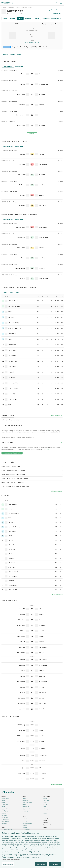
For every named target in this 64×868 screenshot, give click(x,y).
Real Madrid (25, 812)
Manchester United (27, 802)
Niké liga (3, 810)
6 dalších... (32, 134)
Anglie (45, 802)
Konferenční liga (5, 819)
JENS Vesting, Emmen (32, 42)
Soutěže (5, 8)
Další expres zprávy (57, 491)
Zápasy (30, 8)
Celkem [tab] (5, 293)
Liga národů (4, 823)
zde (48, 449)
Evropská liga (5, 818)
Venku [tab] (17, 293)
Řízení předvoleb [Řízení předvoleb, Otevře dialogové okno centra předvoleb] (8, 864)
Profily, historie (26, 829)
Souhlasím (55, 864)
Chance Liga (4, 808)
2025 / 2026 (57, 14)
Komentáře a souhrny (28, 822)
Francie (45, 804)
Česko (45, 799)
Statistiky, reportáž (16, 55)
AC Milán (25, 804)
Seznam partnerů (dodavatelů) (11, 859)
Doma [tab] (11, 293)
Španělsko (46, 810)
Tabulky (12, 18)
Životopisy (25, 827)
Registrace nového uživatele (12, 453)
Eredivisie (4, 814)
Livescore (46, 823)
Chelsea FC (25, 800)
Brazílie (45, 814)
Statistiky (28, 18)
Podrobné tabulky (57, 595)
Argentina (46, 812)
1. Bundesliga (5, 804)
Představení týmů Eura (7, 829)
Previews (25, 820)
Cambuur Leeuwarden (50, 24)
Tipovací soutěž (48, 825)
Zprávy (5, 18)
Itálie (45, 806)
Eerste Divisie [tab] (19, 66)
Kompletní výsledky (57, 784)
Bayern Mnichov (26, 808)
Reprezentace (47, 797)
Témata (3, 827)
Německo (46, 808)
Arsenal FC (25, 799)
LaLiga (3, 800)
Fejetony (25, 826)
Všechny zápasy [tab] (8, 66)
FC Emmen (18, 24)
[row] (32, 73)
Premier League (5, 799)
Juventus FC (26, 806)
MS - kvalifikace (5, 821)
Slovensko (46, 800)
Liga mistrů (4, 816)
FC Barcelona (26, 810)
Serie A (3, 802)
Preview (5, 55)
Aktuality (25, 818)
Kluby (24, 797)
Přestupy (37, 18)
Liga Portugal (5, 812)
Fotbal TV (46, 827)
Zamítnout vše (41, 864)
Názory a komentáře (27, 824)
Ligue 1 (3, 806)
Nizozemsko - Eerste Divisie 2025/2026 (17, 8)
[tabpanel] (32, 102)
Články (24, 816)
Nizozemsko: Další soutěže (52, 18)
